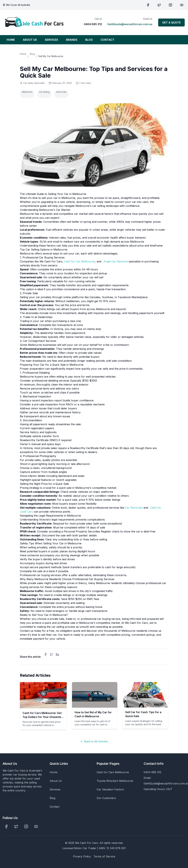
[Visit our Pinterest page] (170, 5)
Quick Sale (61, 92)
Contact (55, 807)
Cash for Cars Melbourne (113, 772)
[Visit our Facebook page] (148, 5)
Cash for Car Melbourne (80, 261)
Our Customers (106, 798)
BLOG (89, 40)
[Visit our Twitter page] (159, 5)
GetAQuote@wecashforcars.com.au (130, 24)
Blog (32, 54)
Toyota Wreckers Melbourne (115, 781)
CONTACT (107, 40)
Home (23, 54)
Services (55, 789)
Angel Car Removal (116, 261)
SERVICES (51, 40)
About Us (56, 781)
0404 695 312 (93, 24)
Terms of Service (104, 856)
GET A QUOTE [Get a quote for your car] (171, 23)
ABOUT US (30, 40)
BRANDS (72, 40)
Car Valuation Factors (110, 789)
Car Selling (44, 92)
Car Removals (134, 508)
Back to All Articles (94, 741)
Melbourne (27, 92)
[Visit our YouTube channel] (182, 5)
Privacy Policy (82, 856)
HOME (11, 40)
